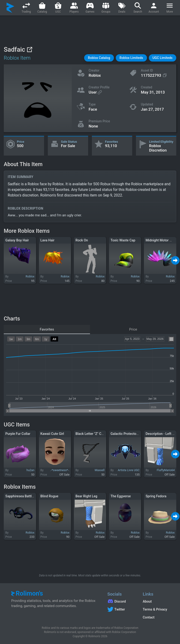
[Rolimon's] (10, 8)
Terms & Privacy (155, 609)
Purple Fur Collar (18, 434)
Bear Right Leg (86, 496)
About (147, 601)
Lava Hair (47, 240)
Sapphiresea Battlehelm (23, 496)
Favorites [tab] (47, 329)
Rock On (82, 240)
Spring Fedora (156, 496)
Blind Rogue (49, 496)
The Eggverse (121, 496)
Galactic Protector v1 (126, 434)
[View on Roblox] (29, 49)
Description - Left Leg (162, 434)
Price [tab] (133, 329)
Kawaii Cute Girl (52, 434)
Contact (149, 617)
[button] (99, 58)
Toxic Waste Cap (123, 240)
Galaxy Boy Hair (17, 240)
